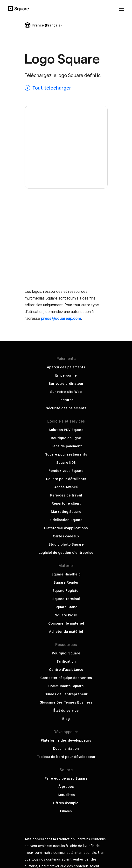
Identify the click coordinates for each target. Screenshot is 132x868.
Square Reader (66, 418)
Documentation (66, 584)
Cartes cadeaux (66, 372)
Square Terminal (66, 434)
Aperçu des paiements (66, 202)
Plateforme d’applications (66, 363)
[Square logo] (66, 106)
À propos (66, 622)
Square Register (66, 426)
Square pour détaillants (66, 314)
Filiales (66, 646)
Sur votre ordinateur (66, 219)
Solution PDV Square (66, 265)
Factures (66, 235)
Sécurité (66, 810)
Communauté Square (66, 521)
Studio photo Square (66, 380)
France (47, 25)
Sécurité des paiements (66, 243)
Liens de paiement (66, 281)
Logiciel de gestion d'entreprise (66, 388)
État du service (66, 546)
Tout (52, 88)
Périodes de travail (66, 331)
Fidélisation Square (66, 355)
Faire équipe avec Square (66, 614)
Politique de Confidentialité (66, 802)
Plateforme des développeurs (66, 576)
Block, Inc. (66, 842)
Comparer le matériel (66, 459)
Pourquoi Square (66, 489)
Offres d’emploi (66, 638)
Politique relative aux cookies (66, 834)
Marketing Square (66, 347)
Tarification (66, 497)
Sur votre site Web (66, 227)
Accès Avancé (66, 322)
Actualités (66, 630)
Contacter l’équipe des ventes (66, 513)
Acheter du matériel (66, 467)
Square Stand (66, 442)
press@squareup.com (61, 154)
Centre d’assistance (66, 505)
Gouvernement (66, 818)
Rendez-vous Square (66, 306)
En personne (66, 211)
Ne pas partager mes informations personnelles (66, 785)
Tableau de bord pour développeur (66, 592)
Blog (66, 554)
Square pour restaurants (66, 290)
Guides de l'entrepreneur (66, 529)
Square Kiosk (66, 450)
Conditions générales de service (66, 793)
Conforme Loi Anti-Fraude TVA (66, 851)
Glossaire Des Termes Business (66, 538)
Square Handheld (66, 410)
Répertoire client (66, 339)
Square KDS (66, 298)
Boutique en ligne (66, 273)
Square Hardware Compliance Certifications (66, 826)
